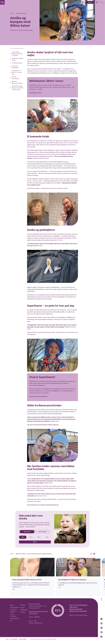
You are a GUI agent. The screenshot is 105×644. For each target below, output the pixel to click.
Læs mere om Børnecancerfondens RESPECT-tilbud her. (43, 425)
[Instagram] (101, 628)
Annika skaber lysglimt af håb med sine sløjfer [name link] (17, 54)
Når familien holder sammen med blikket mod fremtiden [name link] (18, 88)
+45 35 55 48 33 (33, 613)
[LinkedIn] (101, 637)
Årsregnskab (24, 610)
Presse (22, 607)
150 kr (23, 537)
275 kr (31, 537)
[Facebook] (101, 623)
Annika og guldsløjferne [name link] (15, 67)
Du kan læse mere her (36, 93)
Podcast (23, 612)
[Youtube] (101, 619)
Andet (47, 537)
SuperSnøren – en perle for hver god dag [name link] (17, 72)
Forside (7, 639)
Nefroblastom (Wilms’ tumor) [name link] (18, 59)
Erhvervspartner (15, 607)
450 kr (39, 537)
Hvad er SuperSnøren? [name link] (16, 78)
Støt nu (90, 2)
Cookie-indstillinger (23, 639)
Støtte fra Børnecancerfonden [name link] (17, 82)
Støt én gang (27, 532)
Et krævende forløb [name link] (17, 63)
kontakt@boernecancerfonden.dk (38, 611)
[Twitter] (101, 632)
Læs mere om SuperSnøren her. (38, 396)
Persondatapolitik (14, 639)
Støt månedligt (42, 532)
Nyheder (23, 605)
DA (101, 2)
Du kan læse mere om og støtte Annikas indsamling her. (43, 505)
